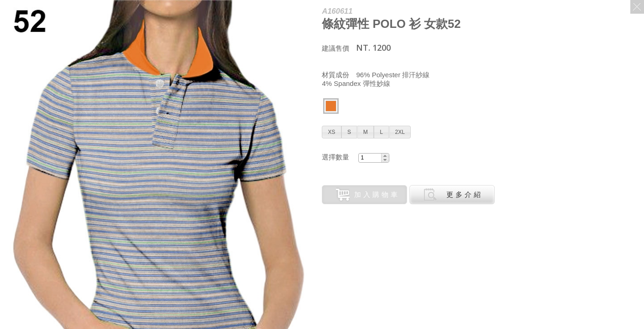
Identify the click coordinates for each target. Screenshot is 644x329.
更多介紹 (453, 195)
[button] (331, 132)
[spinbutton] (370, 158)
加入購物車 (368, 195)
